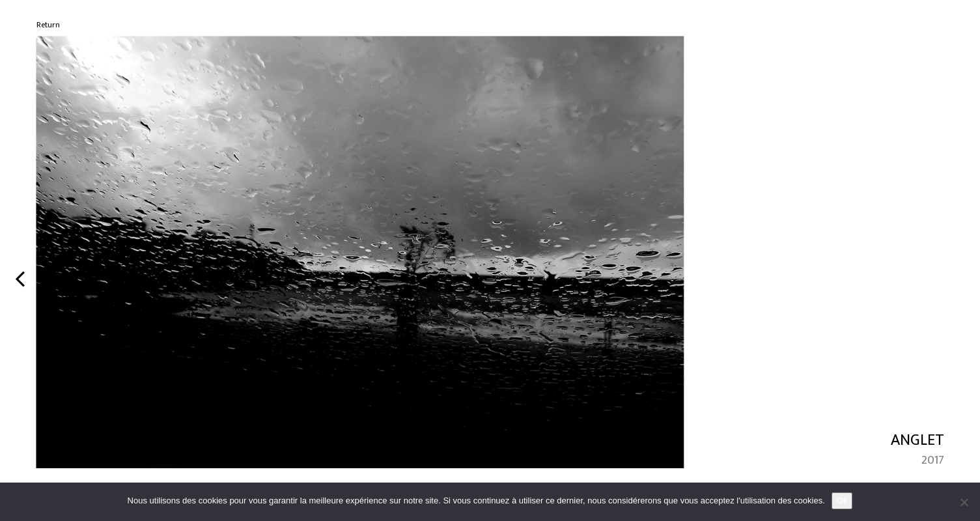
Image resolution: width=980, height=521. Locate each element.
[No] (964, 502)
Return (48, 25)
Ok (842, 500)
